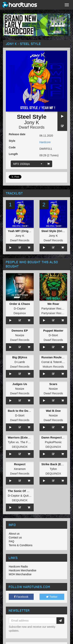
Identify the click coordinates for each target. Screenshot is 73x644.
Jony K (32, 122)
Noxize (20, 335)
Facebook (21, 597)
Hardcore (45, 142)
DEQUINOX (20, 447)
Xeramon (20, 469)
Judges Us (20, 384)
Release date (17, 134)
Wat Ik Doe (53, 411)
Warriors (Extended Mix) (25, 437)
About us (14, 534)
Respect (20, 464)
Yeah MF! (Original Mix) (24, 231)
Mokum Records (53, 367)
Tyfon (11, 442)
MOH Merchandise (20, 574)
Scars (53, 384)
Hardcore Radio (18, 567)
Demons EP (20, 331)
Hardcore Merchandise (23, 570)
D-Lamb (20, 362)
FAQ (11, 541)
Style (12, 141)
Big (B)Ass (20, 357)
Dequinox (20, 313)
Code (12, 147)
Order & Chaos (20, 304)
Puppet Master (53, 331)
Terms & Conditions (21, 545)
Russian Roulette (53, 357)
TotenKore (60, 362)
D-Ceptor (20, 308)
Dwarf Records (32, 127)
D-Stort (53, 335)
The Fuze (26, 442)
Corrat (46, 362)
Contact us (15, 537)
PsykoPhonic (53, 442)
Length (13, 154)
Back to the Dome (20, 411)
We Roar (53, 304)
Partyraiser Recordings (56, 308)
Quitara (28, 496)
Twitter (52, 597)
